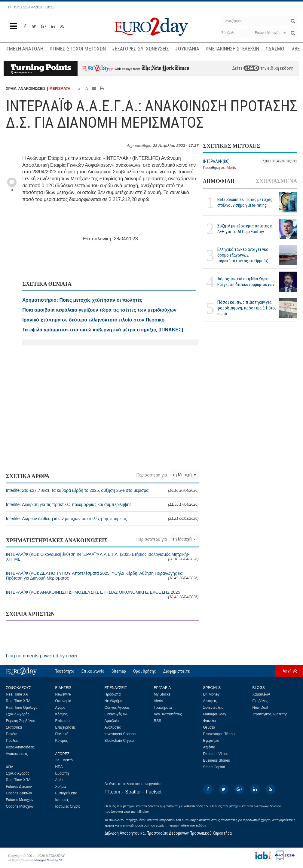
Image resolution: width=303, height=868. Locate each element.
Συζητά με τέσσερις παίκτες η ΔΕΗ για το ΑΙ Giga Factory (245, 229)
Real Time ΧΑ (17, 694)
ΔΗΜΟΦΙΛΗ (219, 181)
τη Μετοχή (184, 475)
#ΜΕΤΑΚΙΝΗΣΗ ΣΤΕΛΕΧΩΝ (232, 49)
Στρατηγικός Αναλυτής (270, 714)
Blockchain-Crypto (119, 741)
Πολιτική (62, 734)
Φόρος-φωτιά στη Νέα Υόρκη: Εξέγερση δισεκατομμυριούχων (246, 282)
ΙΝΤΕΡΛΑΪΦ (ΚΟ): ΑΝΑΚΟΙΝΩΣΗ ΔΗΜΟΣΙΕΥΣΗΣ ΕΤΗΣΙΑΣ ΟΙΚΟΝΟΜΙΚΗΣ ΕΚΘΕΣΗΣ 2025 (102, 594)
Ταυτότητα (65, 671)
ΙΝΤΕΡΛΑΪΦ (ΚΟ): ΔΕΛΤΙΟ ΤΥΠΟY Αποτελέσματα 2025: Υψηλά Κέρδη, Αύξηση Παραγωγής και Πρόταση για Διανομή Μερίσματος (102, 576)
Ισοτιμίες (62, 800)
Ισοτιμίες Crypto (68, 806)
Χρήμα (61, 787)
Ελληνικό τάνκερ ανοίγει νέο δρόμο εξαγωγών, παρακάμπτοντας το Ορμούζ (243, 255)
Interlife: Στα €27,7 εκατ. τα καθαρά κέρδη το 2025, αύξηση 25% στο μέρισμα (102, 490)
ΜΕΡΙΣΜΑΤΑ (60, 89)
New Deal (260, 708)
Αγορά (60, 708)
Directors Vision (216, 754)
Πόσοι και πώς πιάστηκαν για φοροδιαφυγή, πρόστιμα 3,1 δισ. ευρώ (247, 308)
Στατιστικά (14, 727)
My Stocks (162, 694)
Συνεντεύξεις (213, 708)
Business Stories (217, 760)
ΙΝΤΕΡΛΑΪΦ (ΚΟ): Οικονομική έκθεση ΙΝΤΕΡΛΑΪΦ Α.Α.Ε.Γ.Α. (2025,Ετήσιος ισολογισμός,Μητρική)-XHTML (102, 557)
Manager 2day (215, 714)
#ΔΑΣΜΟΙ (275, 49)
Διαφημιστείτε (177, 671)
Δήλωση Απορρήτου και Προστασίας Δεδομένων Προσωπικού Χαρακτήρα (168, 833)
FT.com (112, 792)
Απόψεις (210, 701)
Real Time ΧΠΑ (18, 701)
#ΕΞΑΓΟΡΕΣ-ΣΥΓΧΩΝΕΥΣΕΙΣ (140, 49)
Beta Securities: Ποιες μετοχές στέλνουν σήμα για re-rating (245, 202)
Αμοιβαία (112, 721)
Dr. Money (211, 694)
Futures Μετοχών (20, 800)
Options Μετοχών (20, 806)
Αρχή (287, 671)
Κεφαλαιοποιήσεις (20, 747)
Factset (154, 792)
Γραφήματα (163, 708)
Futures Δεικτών (19, 787)
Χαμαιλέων (261, 694)
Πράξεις (12, 741)
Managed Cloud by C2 (48, 860)
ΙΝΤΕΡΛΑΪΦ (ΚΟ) (216, 161)
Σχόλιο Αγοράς (18, 714)
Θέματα (209, 727)
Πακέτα (12, 734)
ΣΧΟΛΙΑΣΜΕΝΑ (276, 181)
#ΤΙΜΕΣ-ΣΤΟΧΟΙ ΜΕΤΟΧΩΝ (78, 49)
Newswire (63, 694)
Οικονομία (63, 701)
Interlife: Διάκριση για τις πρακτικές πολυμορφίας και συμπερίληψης (102, 504)
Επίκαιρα (63, 721)
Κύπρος (62, 741)
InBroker (143, 812)
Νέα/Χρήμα (114, 701)
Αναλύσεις (113, 727)
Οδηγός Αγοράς (117, 708)
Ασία (59, 780)
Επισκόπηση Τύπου (219, 734)
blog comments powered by (42, 656)
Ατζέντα (209, 747)
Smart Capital (214, 767)
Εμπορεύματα (66, 793)
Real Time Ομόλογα (22, 708)
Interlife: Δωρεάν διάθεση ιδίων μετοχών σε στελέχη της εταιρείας (102, 519)
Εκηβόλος (260, 701)
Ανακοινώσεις (17, 754)
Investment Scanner (121, 734)
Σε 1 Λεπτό (64, 760)
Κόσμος (61, 714)
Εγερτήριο (211, 741)
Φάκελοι (210, 721)
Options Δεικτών (19, 793)
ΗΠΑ (59, 767)
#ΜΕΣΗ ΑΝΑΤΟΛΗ (25, 49)
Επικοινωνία (93, 671)
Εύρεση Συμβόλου (21, 721)
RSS (158, 721)
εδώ (251, 68)
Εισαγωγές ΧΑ (116, 714)
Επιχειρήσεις (66, 727)
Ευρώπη (62, 773)
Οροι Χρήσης (145, 671)
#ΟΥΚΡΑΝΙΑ (187, 49)
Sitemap (119, 671)
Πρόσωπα (113, 694)
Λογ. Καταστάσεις (168, 714)
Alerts (231, 168)
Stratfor (133, 792)
